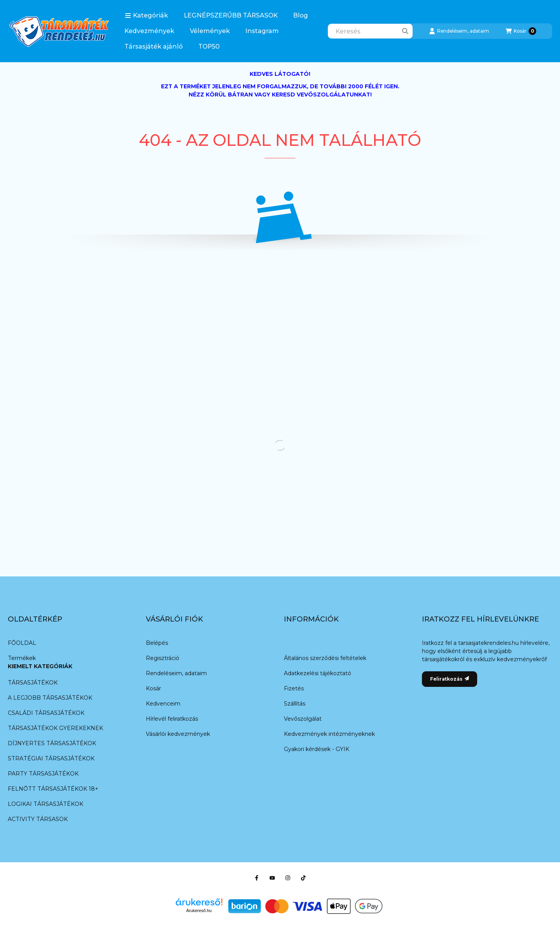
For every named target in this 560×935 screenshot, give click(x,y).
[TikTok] (303, 878)
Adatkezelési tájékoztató (318, 673)
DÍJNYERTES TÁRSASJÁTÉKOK (52, 743)
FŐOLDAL (22, 643)
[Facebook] (257, 878)
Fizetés (294, 688)
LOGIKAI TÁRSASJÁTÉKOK (45, 804)
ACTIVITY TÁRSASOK (38, 819)
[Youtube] (272, 878)
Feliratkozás (450, 679)
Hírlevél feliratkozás (172, 719)
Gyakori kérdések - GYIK (317, 749)
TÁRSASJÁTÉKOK (33, 683)
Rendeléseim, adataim (176, 673)
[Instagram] (288, 878)
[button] (146, 16)
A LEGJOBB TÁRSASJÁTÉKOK (50, 698)
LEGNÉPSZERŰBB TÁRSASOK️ (231, 15)
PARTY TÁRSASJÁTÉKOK (43, 774)
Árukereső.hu (199, 910)
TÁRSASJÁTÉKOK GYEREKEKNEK (55, 728)
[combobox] (370, 31)
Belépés (157, 643)
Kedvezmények (149, 31)
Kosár (153, 688)
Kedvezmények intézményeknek (329, 734)
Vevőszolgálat (303, 719)
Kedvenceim (163, 704)
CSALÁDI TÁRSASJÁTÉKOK (46, 713)
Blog (301, 15)
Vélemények (210, 31)
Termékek (22, 658)
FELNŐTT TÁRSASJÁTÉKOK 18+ (53, 789)
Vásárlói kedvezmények (178, 734)
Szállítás (295, 704)
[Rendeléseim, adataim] (459, 31)
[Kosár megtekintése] (521, 31)
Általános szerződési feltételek (325, 658)
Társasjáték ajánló (154, 46)
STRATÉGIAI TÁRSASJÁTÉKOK (51, 758)
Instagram (262, 31)
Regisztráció (163, 658)
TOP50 (209, 46)
